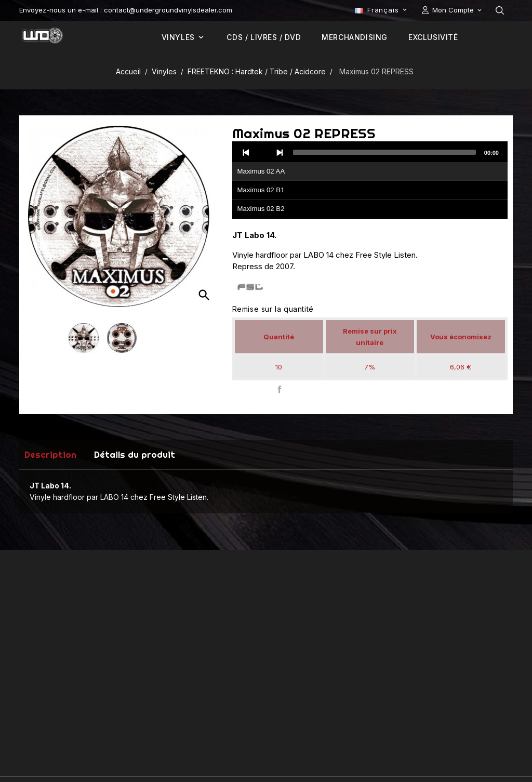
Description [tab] (50, 454)
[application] (370, 180)
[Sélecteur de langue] (382, 10)
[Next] (280, 152)
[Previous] (246, 152)
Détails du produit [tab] (135, 454)
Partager (280, 389)
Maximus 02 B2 (261, 209)
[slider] (384, 152)
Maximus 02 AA (261, 171)
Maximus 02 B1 (261, 190)
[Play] (263, 152)
